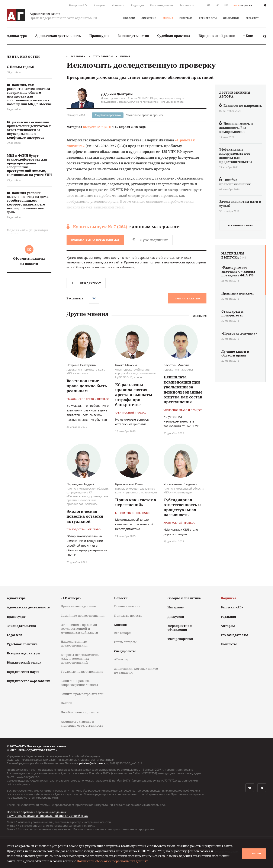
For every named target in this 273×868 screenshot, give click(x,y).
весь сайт (256, 18)
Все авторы (187, 5)
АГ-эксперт (123, 659)
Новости (129, 18)
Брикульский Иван (129, 484)
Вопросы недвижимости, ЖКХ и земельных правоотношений (80, 659)
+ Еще (248, 36)
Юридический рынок (217, 36)
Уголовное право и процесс (145, 115)
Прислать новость (128, 616)
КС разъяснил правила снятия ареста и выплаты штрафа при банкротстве (134, 395)
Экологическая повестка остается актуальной (85, 516)
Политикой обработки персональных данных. (113, 861)
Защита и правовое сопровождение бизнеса (79, 683)
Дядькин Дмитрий (117, 94)
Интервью (186, 18)
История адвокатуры (24, 653)
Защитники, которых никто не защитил (136, 670)
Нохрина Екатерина (81, 365)
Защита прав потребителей (82, 694)
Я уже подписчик (150, 240)
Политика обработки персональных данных (37, 812)
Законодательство (133, 36)
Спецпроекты (208, 18)
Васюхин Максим (176, 365)
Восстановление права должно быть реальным (87, 386)
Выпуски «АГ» (78, 5)
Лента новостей (23, 57)
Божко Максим (126, 365)
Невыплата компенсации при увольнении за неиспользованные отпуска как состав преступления (183, 389)
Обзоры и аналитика (184, 598)
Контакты (118, 5)
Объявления (231, 18)
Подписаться (95, 240)
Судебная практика (174, 36)
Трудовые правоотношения (82, 672)
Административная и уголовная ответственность (82, 723)
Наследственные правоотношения (74, 643)
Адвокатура (17, 36)
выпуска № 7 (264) (97, 127)
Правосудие (99, 36)
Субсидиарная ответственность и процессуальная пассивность (182, 507)
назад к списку (86, 283)
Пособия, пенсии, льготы (80, 712)
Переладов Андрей (81, 484)
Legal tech (15, 635)
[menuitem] (17, 36)
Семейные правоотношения (83, 616)
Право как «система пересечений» (136, 502)
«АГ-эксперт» (71, 598)
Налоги (66, 703)
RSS (226, 5)
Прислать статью (187, 298)
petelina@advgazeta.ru (94, 763)
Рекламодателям (162, 5)
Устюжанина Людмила (180, 484)
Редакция (137, 5)
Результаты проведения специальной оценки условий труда (48, 816)
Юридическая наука (23, 672)
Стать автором (103, 56)
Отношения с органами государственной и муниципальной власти (79, 629)
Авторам (100, 5)
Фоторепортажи (180, 639)
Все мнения (200, 316)
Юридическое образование (29, 681)
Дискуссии (149, 18)
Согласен (254, 854)
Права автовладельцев (78, 606)
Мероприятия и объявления (180, 628)
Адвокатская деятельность (58, 36)
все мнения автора (241, 225)
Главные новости (127, 606)
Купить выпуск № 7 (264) (100, 227)
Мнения (168, 18)
